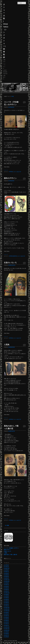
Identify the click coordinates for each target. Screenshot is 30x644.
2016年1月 (6, 578)
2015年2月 (6, 590)
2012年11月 (7, 629)
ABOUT (11, 92)
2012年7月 (6, 635)
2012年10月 (7, 630)
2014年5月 (6, 599)
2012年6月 (6, 637)
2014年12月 (7, 593)
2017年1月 (6, 567)
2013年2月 (6, 624)
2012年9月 (6, 632)
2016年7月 (6, 572)
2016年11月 (7, 568)
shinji (12, 96)
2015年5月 (6, 586)
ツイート (6, 170)
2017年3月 (6, 565)
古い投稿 (6, 525)
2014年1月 (6, 606)
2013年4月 (6, 621)
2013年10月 (7, 611)
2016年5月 (6, 575)
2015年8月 (6, 583)
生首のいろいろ (10, 263)
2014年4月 (6, 601)
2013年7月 (6, 616)
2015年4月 (6, 588)
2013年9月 (6, 612)
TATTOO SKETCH (13, 256)
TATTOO (11, 172)
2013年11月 (7, 609)
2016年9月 (6, 570)
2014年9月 (6, 594)
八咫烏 (7, 345)
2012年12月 (7, 627)
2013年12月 (7, 608)
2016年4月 (6, 577)
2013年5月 (6, 619)
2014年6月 (6, 598)
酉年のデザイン (10, 178)
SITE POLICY (18, 92)
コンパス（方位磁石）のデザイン (11, 548)
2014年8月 (6, 596)
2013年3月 (6, 622)
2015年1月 (6, 591)
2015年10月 (7, 581)
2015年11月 (7, 580)
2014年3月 (6, 603)
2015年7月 (6, 585)
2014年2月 (6, 604)
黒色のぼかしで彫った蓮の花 (10, 555)
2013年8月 (6, 614)
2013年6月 (6, 617)
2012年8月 (6, 634)
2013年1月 (6, 626)
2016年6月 (6, 573)
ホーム (6, 92)
